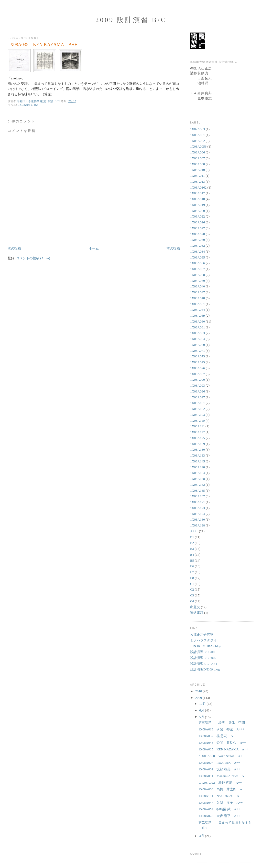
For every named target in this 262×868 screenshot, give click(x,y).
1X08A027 (198, 228)
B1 (192, 537)
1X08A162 (198, 485)
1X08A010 (198, 170)
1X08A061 (198, 327)
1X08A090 (198, 380)
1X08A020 (198, 211)
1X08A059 (198, 316)
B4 (192, 555)
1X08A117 (197, 432)
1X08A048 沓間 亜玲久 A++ (222, 743)
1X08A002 (198, 141)
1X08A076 (198, 368)
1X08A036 (198, 263)
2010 (199, 691)
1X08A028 (198, 234)
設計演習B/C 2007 (203, 658)
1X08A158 (198, 479)
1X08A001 (198, 135)
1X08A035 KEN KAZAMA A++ (223, 749)
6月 (202, 710)
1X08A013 (198, 182)
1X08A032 (198, 246)
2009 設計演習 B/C (131, 20)
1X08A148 (198, 467)
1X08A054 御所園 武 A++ (219, 809)
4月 (202, 836)
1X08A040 (198, 286)
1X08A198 (198, 525)
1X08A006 (198, 152)
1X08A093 (198, 385)
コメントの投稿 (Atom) (33, 258)
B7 (192, 572)
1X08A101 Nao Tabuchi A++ (221, 796)
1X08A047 (198, 292)
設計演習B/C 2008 (203, 652)
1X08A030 (198, 240)
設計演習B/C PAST (204, 664)
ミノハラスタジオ (203, 640)
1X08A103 (198, 415)
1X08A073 (198, 356)
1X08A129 (198, 444)
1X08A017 (198, 193)
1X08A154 (198, 473)
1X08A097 (198, 397)
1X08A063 (198, 333)
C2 (192, 589)
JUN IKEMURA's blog (206, 646)
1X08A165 (198, 490)
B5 (192, 560)
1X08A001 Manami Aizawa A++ (223, 776)
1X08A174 (198, 514)
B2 (36, 105)
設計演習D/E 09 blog (205, 669)
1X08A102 (198, 409)
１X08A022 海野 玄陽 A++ (220, 783)
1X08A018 (198, 199)
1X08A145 (198, 461)
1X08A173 (198, 508)
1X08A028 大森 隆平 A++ (219, 816)
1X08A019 (198, 205)
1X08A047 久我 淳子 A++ (220, 803)
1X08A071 (198, 351)
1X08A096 (198, 391)
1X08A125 (198, 438)
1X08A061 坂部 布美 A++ (219, 769)
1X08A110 (197, 421)
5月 (202, 717)
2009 (199, 698)
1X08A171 (198, 502)
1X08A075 (198, 362)
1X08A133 (198, 455)
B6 (192, 566)
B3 (192, 549)
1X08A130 (198, 449)
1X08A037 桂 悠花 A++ (217, 736)
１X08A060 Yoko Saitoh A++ (221, 756)
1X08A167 (198, 496)
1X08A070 (198, 345)
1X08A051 (198, 304)
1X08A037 (198, 269)
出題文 (195, 607)
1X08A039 (198, 281)
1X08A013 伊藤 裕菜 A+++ (221, 729)
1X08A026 (198, 222)
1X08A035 (25, 105)
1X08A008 (198, 164)
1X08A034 (198, 251)
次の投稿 (14, 248)
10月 (203, 704)
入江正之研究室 (202, 634)
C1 (192, 584)
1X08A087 (198, 374)
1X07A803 (198, 129)
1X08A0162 (198, 187)
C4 (192, 601)
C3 (192, 595)
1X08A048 (198, 298)
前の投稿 (173, 248)
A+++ (194, 531)
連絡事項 (197, 613)
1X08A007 (198, 158)
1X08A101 (198, 403)
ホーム (94, 248)
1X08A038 (198, 275)
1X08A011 (197, 176)
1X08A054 (198, 310)
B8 (192, 578)
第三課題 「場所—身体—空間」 (223, 723)
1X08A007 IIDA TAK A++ (219, 763)
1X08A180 (198, 519)
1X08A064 (198, 339)
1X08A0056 (198, 146)
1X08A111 (197, 426)
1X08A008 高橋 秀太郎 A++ (222, 789)
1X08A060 (198, 321)
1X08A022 (198, 216)
